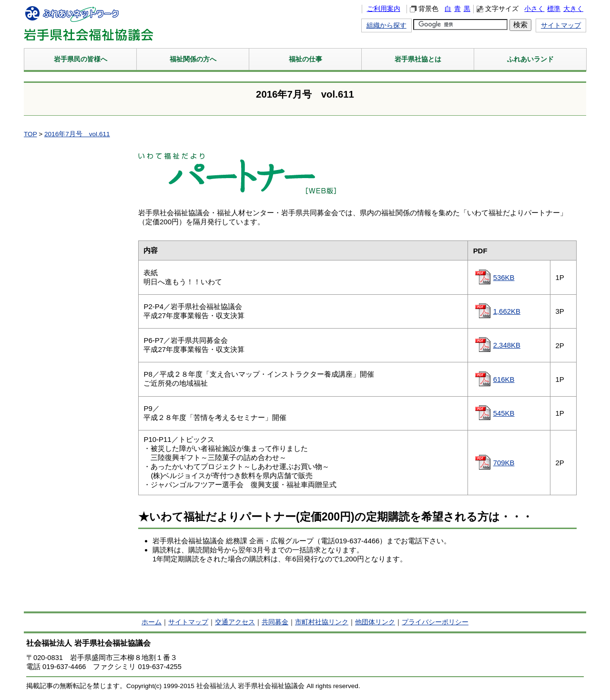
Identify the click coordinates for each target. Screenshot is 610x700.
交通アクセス (235, 622)
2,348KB (507, 345)
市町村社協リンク (322, 622)
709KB (504, 463)
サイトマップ (561, 25)
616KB (504, 379)
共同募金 (275, 622)
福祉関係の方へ (193, 59)
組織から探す (386, 25)
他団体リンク (375, 622)
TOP (30, 134)
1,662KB (507, 311)
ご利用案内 (384, 9)
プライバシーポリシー (435, 622)
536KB (504, 277)
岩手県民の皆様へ (81, 59)
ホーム (152, 622)
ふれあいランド (530, 59)
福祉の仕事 (305, 59)
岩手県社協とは (418, 59)
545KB (504, 413)
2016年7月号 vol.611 (77, 134)
